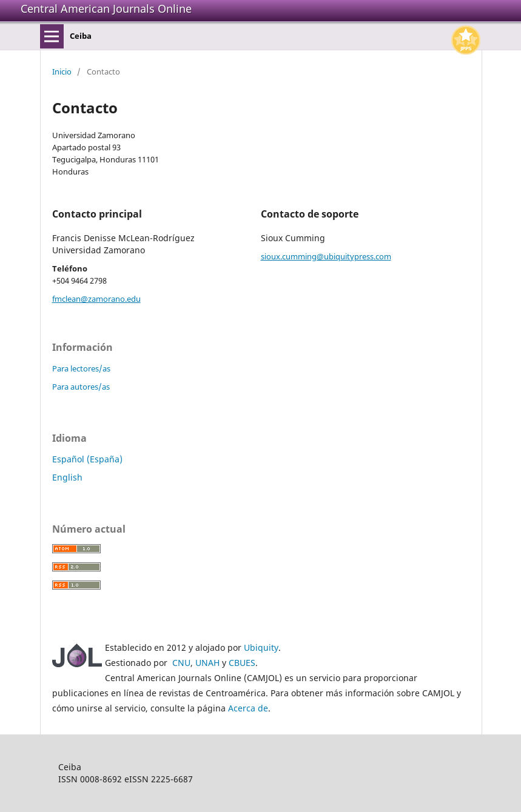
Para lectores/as (81, 368)
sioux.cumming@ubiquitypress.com (326, 256)
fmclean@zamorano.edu (96, 299)
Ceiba (81, 36)
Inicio (62, 72)
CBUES (242, 663)
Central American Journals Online (106, 8)
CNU (181, 663)
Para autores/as (81, 387)
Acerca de (248, 708)
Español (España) (87, 459)
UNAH (207, 663)
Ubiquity (261, 647)
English (67, 477)
